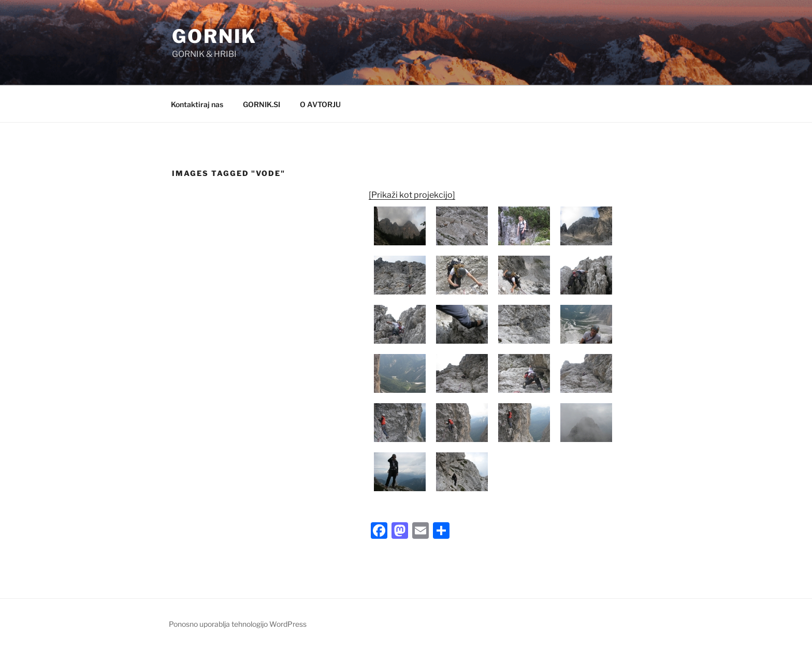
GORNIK (214, 36)
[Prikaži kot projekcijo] (412, 195)
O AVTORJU (320, 104)
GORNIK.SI (262, 104)
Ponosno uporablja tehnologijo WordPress (238, 624)
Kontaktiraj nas (197, 104)
